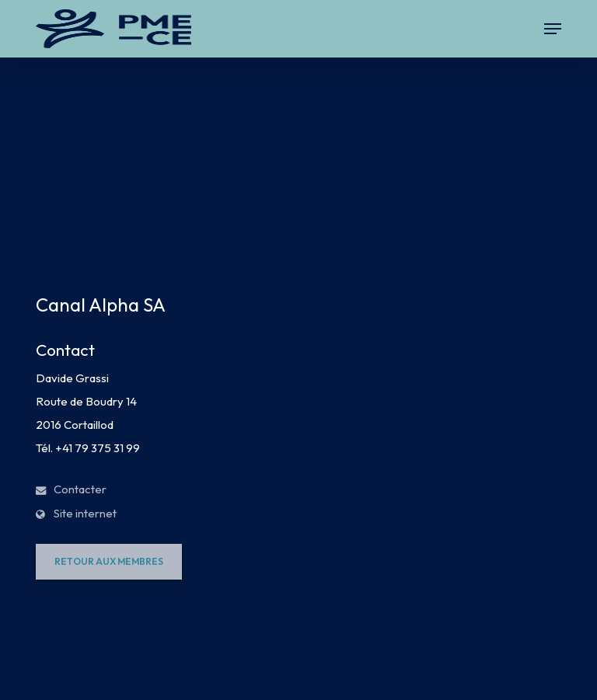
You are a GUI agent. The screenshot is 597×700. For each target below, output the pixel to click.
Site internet (76, 513)
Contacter (71, 489)
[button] (553, 29)
